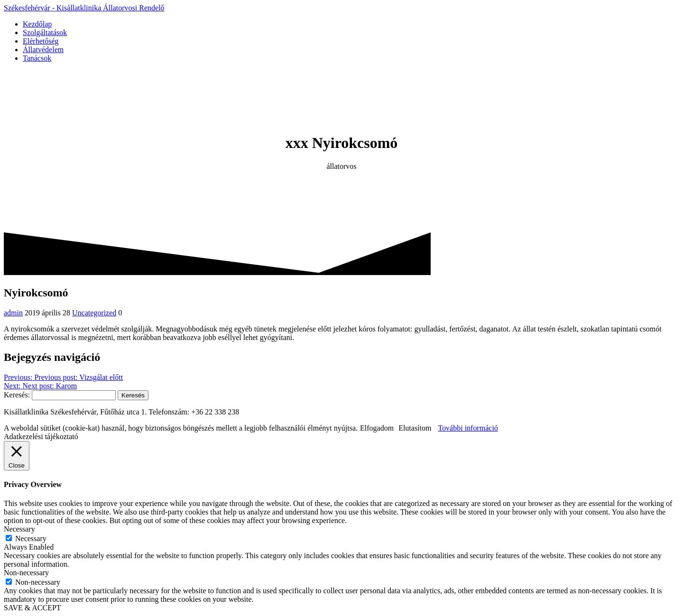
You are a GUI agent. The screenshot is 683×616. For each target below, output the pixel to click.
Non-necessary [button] (26, 573)
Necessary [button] (19, 529)
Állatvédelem (43, 50)
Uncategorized (94, 313)
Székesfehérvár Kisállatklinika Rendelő (84, 8)
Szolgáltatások (45, 32)
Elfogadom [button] (377, 428)
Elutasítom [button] (415, 428)
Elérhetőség (41, 41)
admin (13, 313)
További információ (468, 428)
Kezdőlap (37, 24)
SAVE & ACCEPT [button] (32, 608)
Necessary (31, 538)
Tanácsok (37, 58)
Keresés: (17, 395)
